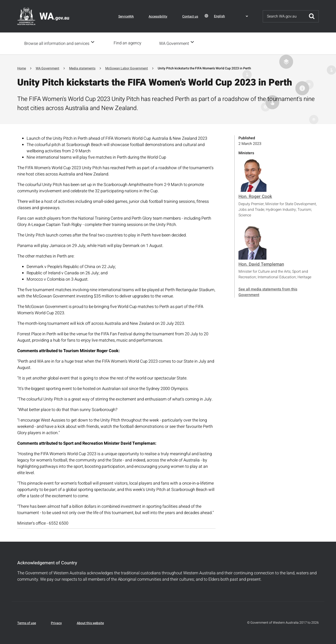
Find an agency (129, 43)
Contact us (190, 16)
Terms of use (27, 623)
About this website (90, 623)
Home (22, 68)
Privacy (56, 623)
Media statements (82, 68)
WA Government (175, 43)
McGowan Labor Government (127, 68)
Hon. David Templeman (261, 264)
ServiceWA (126, 16)
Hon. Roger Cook (255, 196)
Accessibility (158, 16)
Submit (312, 16)
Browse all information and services (57, 43)
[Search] (284, 16)
